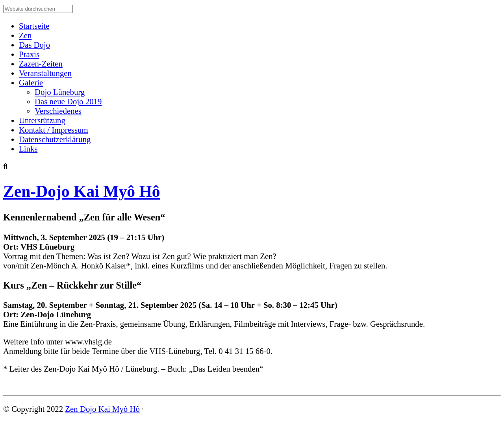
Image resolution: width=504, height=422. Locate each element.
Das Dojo (34, 45)
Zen (25, 35)
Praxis (29, 54)
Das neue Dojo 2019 (68, 101)
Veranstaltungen (45, 73)
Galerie (31, 82)
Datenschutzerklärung (55, 139)
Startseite (34, 26)
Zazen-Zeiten (41, 64)
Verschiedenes (58, 111)
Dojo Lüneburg (60, 92)
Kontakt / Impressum (54, 130)
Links (28, 149)
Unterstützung (42, 120)
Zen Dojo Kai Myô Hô (102, 409)
